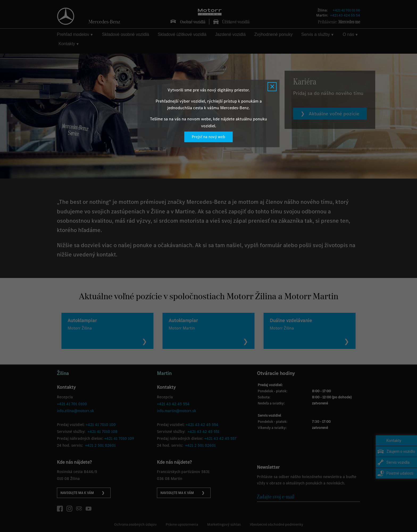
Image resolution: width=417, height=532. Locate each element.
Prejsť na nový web (208, 137)
